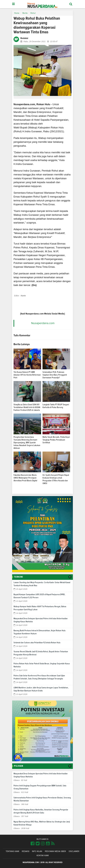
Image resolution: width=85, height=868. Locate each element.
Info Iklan (37, 851)
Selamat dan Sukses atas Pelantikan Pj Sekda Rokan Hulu (37, 643)
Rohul (33, 13)
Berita (25, 13)
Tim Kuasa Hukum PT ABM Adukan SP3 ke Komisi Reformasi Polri (27, 375)
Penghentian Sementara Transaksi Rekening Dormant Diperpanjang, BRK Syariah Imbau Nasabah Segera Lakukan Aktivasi (27, 443)
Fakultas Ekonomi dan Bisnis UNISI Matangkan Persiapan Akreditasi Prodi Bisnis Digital (25, 478)
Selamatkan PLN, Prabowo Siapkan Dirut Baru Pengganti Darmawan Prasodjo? (55, 375)
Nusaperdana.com (43, 323)
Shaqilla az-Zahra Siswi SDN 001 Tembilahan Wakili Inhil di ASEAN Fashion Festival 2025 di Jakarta (27, 407)
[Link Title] (32, 844)
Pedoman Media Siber (55, 851)
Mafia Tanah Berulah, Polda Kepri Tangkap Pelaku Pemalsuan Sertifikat (56, 440)
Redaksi (26, 851)
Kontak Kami (43, 856)
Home (17, 13)
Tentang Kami (12, 851)
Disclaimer (74, 851)
